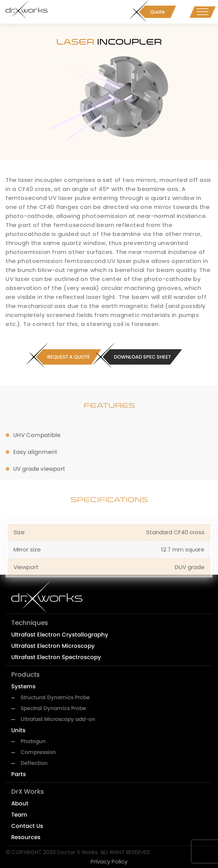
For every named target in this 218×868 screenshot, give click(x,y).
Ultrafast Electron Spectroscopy (56, 657)
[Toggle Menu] (203, 12)
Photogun (33, 741)
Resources (26, 837)
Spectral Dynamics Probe (53, 708)
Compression (38, 752)
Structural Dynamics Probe (55, 697)
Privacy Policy (109, 861)
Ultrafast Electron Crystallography (60, 634)
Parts (19, 774)
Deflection (34, 763)
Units (18, 730)
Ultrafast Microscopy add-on (58, 719)
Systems (23, 686)
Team (19, 815)
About (20, 803)
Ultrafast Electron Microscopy (53, 646)
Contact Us (27, 826)
